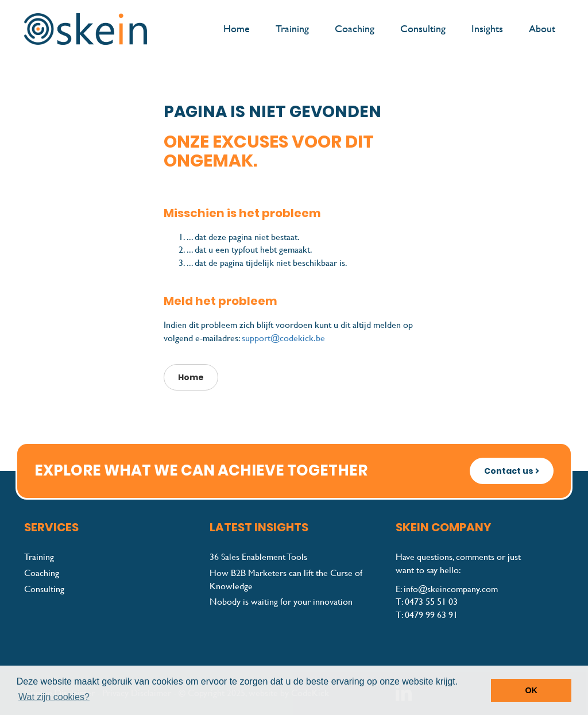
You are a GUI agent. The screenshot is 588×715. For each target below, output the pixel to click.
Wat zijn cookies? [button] (54, 697)
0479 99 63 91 (431, 615)
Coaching (355, 28)
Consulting (423, 28)
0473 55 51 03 (431, 602)
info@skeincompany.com (451, 589)
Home (237, 28)
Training (292, 28)
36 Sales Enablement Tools (258, 557)
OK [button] (531, 690)
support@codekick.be (283, 338)
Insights (487, 28)
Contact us (512, 471)
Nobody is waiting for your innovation (281, 602)
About (542, 28)
